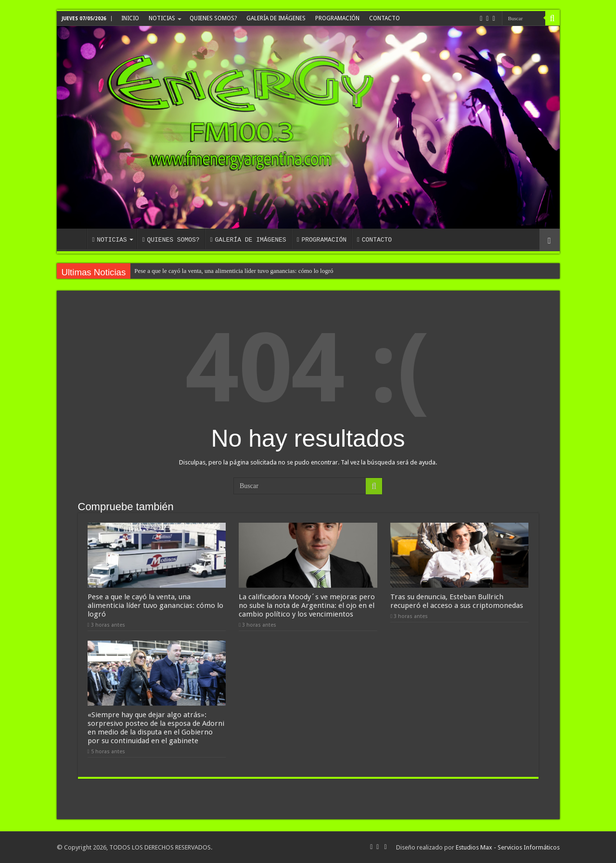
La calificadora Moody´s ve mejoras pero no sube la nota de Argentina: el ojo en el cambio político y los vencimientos (307, 605)
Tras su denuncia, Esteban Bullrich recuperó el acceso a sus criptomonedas (457, 601)
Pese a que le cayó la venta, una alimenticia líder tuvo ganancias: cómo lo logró (234, 271)
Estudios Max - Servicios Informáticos (508, 847)
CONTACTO (385, 18)
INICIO (130, 18)
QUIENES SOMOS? (213, 18)
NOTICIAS (162, 18)
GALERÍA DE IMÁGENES (276, 18)
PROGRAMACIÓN (337, 18)
